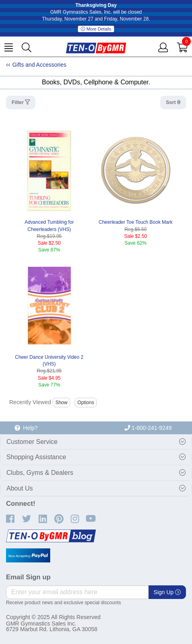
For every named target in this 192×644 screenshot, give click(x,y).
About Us (20, 488)
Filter (18, 102)
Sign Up (167, 592)
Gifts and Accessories (40, 65)
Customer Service (32, 442)
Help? (26, 428)
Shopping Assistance (36, 457)
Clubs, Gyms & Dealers (40, 473)
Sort (172, 102)
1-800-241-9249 (148, 428)
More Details (96, 29)
